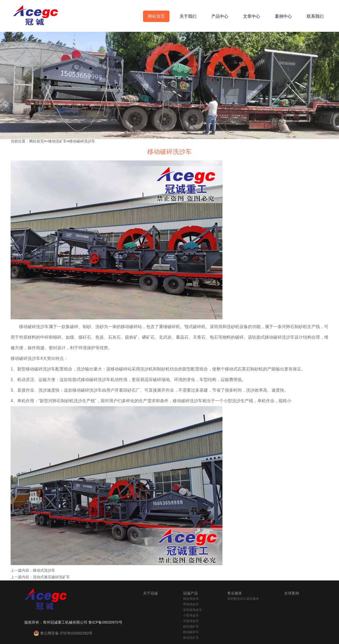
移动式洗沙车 (44, 570)
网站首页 (156, 16)
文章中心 (252, 16)
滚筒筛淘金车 (193, 610)
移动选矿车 (191, 627)
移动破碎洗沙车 (82, 141)
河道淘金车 (191, 621)
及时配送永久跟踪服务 (243, 599)
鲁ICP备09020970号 (105, 622)
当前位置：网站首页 (27, 141)
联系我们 (315, 16)
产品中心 (220, 16)
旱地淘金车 (191, 604)
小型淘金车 (191, 615)
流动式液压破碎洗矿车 (51, 577)
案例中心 (283, 16)
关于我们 (188, 16)
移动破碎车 (191, 632)
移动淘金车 (191, 599)
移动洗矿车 (57, 141)
